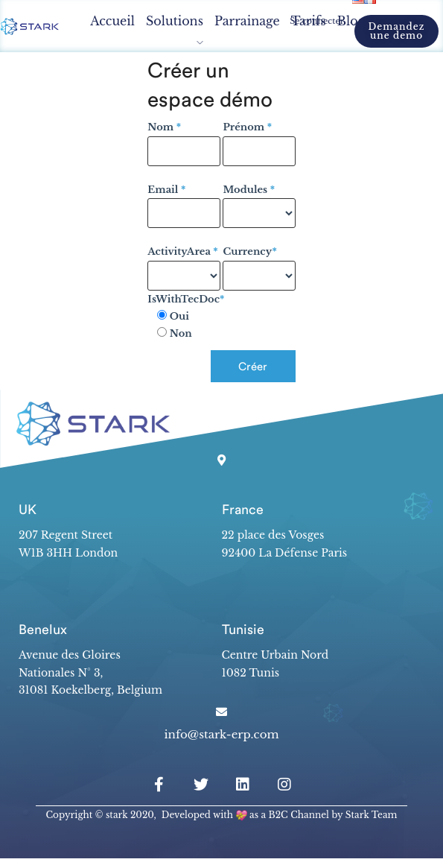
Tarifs (309, 21)
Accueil (112, 21)
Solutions (175, 21)
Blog (351, 21)
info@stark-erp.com (221, 734)
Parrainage (247, 21)
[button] (396, 31)
